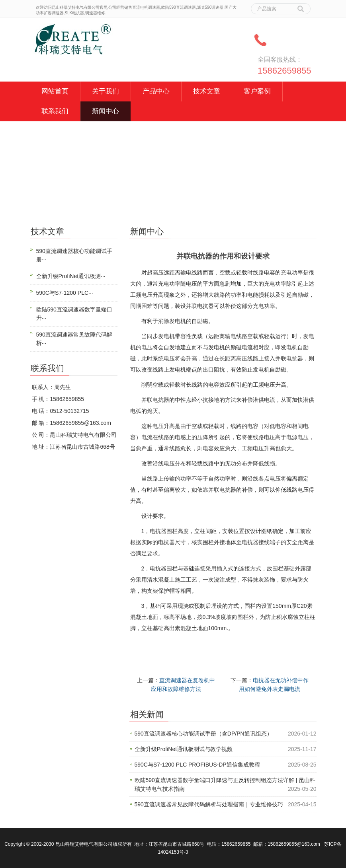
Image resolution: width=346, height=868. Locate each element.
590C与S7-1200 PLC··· (65, 293)
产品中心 (156, 91)
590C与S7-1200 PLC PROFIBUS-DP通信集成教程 (197, 765)
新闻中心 (106, 111)
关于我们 (106, 91)
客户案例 (257, 91)
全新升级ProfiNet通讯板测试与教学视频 (184, 749)
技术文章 (207, 91)
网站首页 (55, 91)
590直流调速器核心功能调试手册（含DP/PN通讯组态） (203, 734)
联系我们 (55, 111)
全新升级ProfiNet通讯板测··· (71, 276)
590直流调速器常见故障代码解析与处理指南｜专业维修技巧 (209, 804)
